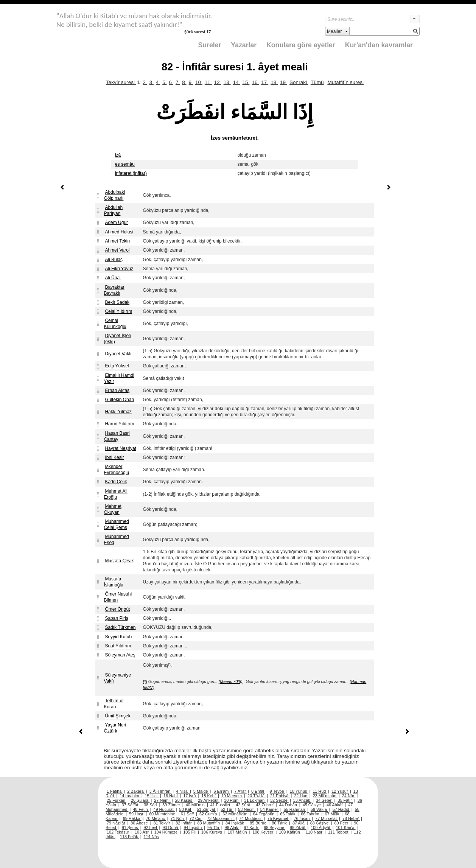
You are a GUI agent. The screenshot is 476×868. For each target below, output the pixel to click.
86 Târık (280, 823)
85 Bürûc (259, 823)
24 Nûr (349, 796)
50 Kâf (186, 809)
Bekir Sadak (117, 302)
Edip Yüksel (117, 366)
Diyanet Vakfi (118, 354)
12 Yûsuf (340, 791)
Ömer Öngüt (117, 609)
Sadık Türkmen (120, 627)
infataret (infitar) (131, 173)
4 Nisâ (182, 791)
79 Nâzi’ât (116, 823)
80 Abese (140, 823)
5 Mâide (201, 791)
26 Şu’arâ (140, 800)
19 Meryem (232, 796)
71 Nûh (178, 818)
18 (274, 82)
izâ (118, 155)
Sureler (210, 45)
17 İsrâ (190, 796)
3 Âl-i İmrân (161, 791)
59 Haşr (137, 814)
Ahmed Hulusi (119, 232)
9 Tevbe (278, 791)
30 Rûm (232, 800)
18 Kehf (209, 796)
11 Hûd (320, 791)
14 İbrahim (130, 796)
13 (227, 82)
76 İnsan (302, 818)
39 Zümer (172, 805)
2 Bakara (136, 791)
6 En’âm (222, 791)
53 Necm (247, 809)
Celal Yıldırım (118, 311)
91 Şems (131, 828)
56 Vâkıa (319, 809)
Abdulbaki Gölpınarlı (114, 195)
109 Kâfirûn (290, 832)
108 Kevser (263, 832)
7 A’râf (240, 791)
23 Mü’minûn (325, 796)
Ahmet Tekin (117, 241)
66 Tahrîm (310, 814)
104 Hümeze (167, 832)
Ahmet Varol (117, 250)
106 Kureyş (212, 832)
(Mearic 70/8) (231, 681)
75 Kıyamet (278, 818)
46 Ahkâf (335, 805)
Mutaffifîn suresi (345, 82)
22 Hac (301, 796)
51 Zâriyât (206, 809)
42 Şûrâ (243, 805)
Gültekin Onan (119, 400)
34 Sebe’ (325, 800)
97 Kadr (251, 828)
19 (284, 82)
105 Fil (190, 832)
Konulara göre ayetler (301, 45)
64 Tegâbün (264, 814)
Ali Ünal (113, 278)
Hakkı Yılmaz (118, 412)
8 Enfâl (258, 791)
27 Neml (162, 800)
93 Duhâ (171, 828)
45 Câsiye (312, 805)
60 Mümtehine (163, 814)
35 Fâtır (345, 800)
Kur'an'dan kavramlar (379, 45)
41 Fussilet (221, 805)
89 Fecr (342, 823)
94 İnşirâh (193, 828)
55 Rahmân (295, 809)
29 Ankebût (209, 800)
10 (199, 82)
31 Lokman (255, 800)
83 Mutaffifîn (209, 823)
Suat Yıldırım (118, 646)
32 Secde (279, 800)
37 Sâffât (131, 805)
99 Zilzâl (298, 828)
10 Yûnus (299, 791)
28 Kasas (184, 800)
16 (255, 82)
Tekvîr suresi (121, 82)
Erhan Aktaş (117, 390)
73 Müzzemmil (221, 818)
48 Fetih (141, 809)
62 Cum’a (209, 814)
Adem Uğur (116, 222)
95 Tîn (214, 828)
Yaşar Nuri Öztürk (115, 728)
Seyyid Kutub (118, 637)
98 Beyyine (275, 828)
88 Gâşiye (320, 823)
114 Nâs (152, 837)
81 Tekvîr (162, 823)
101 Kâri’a (346, 828)
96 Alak (232, 828)
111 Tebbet (339, 832)
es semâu (125, 164)
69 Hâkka (132, 818)
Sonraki (299, 82)
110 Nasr (315, 832)
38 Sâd (151, 805)
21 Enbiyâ (280, 796)
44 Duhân (289, 805)
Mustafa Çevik (119, 561)
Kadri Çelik (116, 482)
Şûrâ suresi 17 (198, 32)
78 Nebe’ (351, 818)
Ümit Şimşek (117, 716)
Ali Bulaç (114, 260)
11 (208, 82)
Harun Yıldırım (119, 424)
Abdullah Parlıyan (113, 210)
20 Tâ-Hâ (257, 796)
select (415, 19)
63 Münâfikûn (235, 814)
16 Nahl (171, 796)
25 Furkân (117, 800)
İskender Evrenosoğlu (116, 470)
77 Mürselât (327, 818)
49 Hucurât (164, 809)
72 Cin (196, 818)
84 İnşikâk (235, 823)
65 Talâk (288, 814)
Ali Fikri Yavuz (119, 269)
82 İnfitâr (184, 823)
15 (246, 82)
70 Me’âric (156, 818)
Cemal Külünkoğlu (115, 324)
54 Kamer (270, 809)
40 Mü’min (196, 805)
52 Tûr (227, 809)
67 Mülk (332, 814)
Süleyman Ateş (120, 655)
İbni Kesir (114, 457)
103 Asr (142, 832)
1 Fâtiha (115, 791)
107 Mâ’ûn (238, 832)
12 (218, 82)
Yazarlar (244, 45)
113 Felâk (130, 837)
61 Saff (188, 814)
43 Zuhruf (265, 805)
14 (237, 82)
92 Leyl (151, 828)
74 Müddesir (251, 818)
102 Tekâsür (118, 832)
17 (265, 82)
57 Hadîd (341, 809)
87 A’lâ (299, 823)
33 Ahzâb (302, 800)
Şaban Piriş (116, 618)
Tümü (317, 82)
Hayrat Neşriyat (121, 448)
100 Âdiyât (321, 828)
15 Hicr (152, 796)
